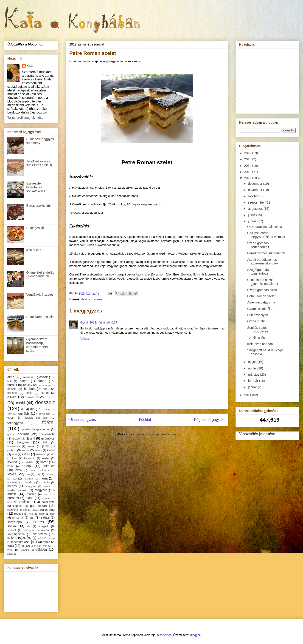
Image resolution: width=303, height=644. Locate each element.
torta (11, 546)
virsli (10, 550)
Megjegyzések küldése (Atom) (156, 434)
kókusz (12, 462)
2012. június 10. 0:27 (103, 322)
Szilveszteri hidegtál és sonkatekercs (36, 187)
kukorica (49, 466)
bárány (28, 385)
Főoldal (145, 420)
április (252, 368)
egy (9, 414)
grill (33, 438)
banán (42, 381)
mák (14, 479)
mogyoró (41, 490)
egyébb (24, 414)
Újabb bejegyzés (83, 420)
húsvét (31, 446)
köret (44, 462)
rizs (52, 514)
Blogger (195, 635)
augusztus (256, 209)
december (255, 184)
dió (32, 409)
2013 (248, 172)
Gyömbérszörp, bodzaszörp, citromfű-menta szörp (37, 345)
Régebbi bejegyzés (209, 420)
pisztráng (13, 510)
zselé (10, 554)
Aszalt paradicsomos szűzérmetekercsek (263, 262)
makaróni (28, 479)
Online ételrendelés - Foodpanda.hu (40, 274)
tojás (32, 542)
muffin (12, 494)
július (252, 215)
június (252, 221)
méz (25, 490)
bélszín (12, 389)
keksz (26, 454)
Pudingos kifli (36, 228)
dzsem (47, 409)
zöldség (41, 550)
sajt (32, 517)
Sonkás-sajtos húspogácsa (258, 330)
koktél (46, 458)
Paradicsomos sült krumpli (266, 253)
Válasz (85, 339)
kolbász (30, 462)
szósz (27, 538)
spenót (12, 530)
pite (25, 510)
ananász (28, 377)
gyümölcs (48, 438)
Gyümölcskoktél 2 (260, 309)
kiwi (15, 458)
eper (10, 418)
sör (29, 526)
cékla (29, 393)
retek (31, 514)
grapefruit (18, 439)
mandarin (13, 482)
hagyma (23, 442)
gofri (10, 434)
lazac (18, 470)
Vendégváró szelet (40, 295)
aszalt (43, 377)
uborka (35, 546)
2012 (248, 178)
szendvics (40, 534)
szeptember (257, 202)
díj (23, 409)
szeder (45, 530)
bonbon (29, 389)
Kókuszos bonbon (260, 344)
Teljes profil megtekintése (25, 118)
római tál (18, 518)
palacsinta (48, 502)
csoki (20, 403)
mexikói (12, 490)
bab (10, 381)
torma (47, 542)
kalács (38, 450)
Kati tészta (34, 250)
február (253, 381)
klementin (30, 458)
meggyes (31, 486)
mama (98, 299)
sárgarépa (15, 522)
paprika (18, 506)
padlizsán (26, 502)
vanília (47, 546)
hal (45, 443)
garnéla (26, 429)
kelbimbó (41, 454)
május (253, 362)
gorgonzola (47, 434)
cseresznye (32, 397)
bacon (24, 381)
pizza (36, 510)
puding (50, 510)
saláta (45, 517)
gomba (23, 434)
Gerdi (84, 322)
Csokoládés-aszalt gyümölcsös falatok (263, 282)
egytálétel (44, 414)
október (254, 196)
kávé (14, 454)
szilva (11, 538)
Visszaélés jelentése (257, 434)
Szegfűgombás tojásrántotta (258, 272)
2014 (248, 166)
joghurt (12, 450)
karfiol (51, 450)
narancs (13, 498)
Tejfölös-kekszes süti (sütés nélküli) (39, 163)
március (254, 374)
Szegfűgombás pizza (262, 290)
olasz (29, 498)
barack (12, 385)
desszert (87, 299)
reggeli (19, 514)
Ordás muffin (256, 321)
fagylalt (28, 418)
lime (28, 474)
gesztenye (43, 429)
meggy (12, 486)
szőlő (40, 538)
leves (12, 474)
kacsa (25, 450)
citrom (45, 393)
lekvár (32, 470)
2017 (248, 153)
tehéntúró (17, 542)
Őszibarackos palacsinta (265, 227)
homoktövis (14, 446)
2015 (248, 159)
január (253, 387)
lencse (46, 470)
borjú (46, 389)
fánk (46, 418)
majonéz (50, 474)
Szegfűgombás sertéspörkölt (258, 245)
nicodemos (164, 635)
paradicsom (38, 506)
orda (10, 502)
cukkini (12, 397)
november (255, 190)
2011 (248, 395)
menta (46, 486)
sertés (39, 522)
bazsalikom (44, 385)
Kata (30, 66)
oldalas (46, 498)
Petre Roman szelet (41, 317)
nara (47, 494)
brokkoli (12, 393)
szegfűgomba (16, 534)
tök (24, 546)
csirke (50, 397)
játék (46, 446)
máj (37, 474)
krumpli (27, 466)
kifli (53, 454)
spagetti (44, 526)
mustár (31, 494)
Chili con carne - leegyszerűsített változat (266, 235)
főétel (48, 422)
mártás (45, 482)
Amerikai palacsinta (261, 302)
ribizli (42, 514)
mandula (29, 482)
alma (11, 377)
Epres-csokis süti (39, 206)
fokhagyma (15, 423)
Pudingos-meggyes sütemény (40, 141)
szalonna (29, 530)
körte (11, 466)
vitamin (25, 550)
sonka (12, 526)
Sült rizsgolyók (258, 315)
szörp (52, 538)
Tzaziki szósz (257, 338)
